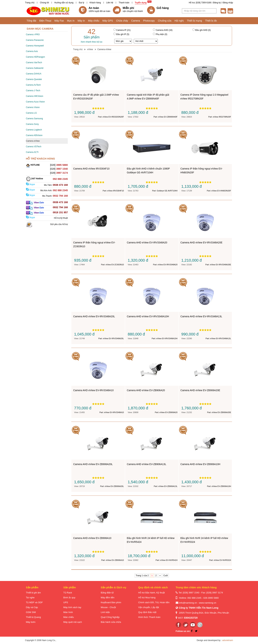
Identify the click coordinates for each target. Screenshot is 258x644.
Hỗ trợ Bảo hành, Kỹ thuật (151, 593)
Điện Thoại (45, 21)
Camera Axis (32, 51)
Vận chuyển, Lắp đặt (148, 607)
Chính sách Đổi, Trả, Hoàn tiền (154, 602)
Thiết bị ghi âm (33, 593)
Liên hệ (110, 3)
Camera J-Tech (33, 91)
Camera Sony (32, 124)
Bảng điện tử (107, 593)
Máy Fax (59, 21)
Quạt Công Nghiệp (110, 617)
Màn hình (68, 612)
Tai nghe (30, 598)
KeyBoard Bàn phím (111, 602)
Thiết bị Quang (33, 617)
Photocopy (149, 21)
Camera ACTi (32, 152)
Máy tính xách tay (72, 607)
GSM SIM (31, 612)
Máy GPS (108, 21)
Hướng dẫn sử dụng (64, 3)
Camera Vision (33, 107)
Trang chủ (30, 3)
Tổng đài (32, 21)
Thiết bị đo (211, 21)
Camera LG (31, 113)
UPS (66, 602)
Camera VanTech (34, 63)
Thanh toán (124, 3)
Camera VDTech (34, 147)
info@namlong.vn (188, 603)
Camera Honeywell (35, 46)
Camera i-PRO (33, 34)
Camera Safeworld (35, 68)
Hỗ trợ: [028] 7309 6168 (200, 3)
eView (90, 49)
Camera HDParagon (36, 57)
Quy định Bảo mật (147, 612)
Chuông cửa (165, 21)
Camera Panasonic (35, 40)
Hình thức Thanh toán (149, 617)
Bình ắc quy (69, 598)
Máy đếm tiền (108, 598)
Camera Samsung (34, 119)
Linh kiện (105, 612)
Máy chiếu (94, 21)
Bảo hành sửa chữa (111, 622)
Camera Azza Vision (35, 102)
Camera (136, 21)
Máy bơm (31, 622)
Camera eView (33, 141)
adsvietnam (228, 640)
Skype (31, 184)
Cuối (166, 576)
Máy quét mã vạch (73, 622)
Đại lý (81, 3)
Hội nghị (179, 21)
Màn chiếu (69, 617)
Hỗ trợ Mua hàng (147, 598)
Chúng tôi (44, 3)
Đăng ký (217, 3)
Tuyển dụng (141, 3)
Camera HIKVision (35, 96)
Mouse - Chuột (108, 607)
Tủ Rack (68, 593)
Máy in (81, 21)
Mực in (71, 21)
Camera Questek (34, 79)
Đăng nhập (228, 3)
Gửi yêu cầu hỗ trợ (59, 224)
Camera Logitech (34, 130)
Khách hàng (95, 3)
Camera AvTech (33, 85)
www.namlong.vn (208, 603)
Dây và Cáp (32, 607)
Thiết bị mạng (194, 21)
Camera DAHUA (34, 74)
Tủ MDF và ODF (34, 602)
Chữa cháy (122, 21)
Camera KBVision (34, 135)
